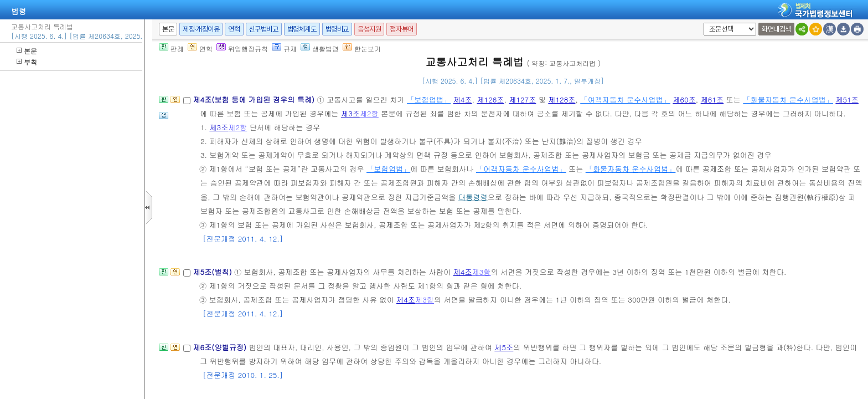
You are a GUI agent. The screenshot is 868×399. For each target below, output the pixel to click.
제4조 (463, 99)
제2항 (369, 113)
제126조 (490, 99)
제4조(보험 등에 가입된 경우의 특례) (255, 99)
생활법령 (320, 48)
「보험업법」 (429, 99)
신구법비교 (264, 29)
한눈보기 (362, 48)
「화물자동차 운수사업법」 (788, 99)
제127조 (522, 99)
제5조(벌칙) (213, 272)
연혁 (234, 29)
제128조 (562, 99)
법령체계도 (302, 29)
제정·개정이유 (201, 29)
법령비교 (337, 29)
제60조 (684, 99)
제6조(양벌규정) (221, 347)
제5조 (504, 347)
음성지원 (369, 29)
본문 (27, 51)
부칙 (27, 62)
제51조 (847, 99)
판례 (171, 48)
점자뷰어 (401, 29)
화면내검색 (776, 29)
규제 (284, 48)
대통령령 (473, 197)
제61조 (712, 99)
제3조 (350, 113)
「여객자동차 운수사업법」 (625, 99)
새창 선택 (702, 23)
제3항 (482, 272)
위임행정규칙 (242, 48)
